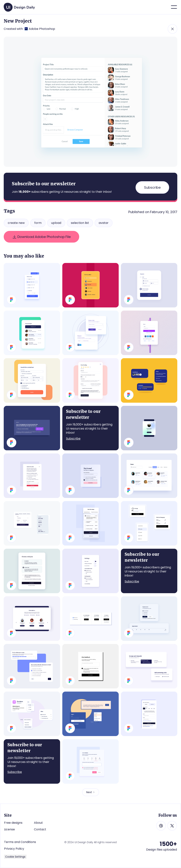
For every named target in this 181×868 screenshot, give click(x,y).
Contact (40, 829)
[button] (174, 7)
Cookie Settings (15, 857)
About (38, 823)
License (9, 829)
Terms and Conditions (20, 842)
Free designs (13, 823)
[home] (19, 6)
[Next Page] (91, 792)
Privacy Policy (14, 849)
